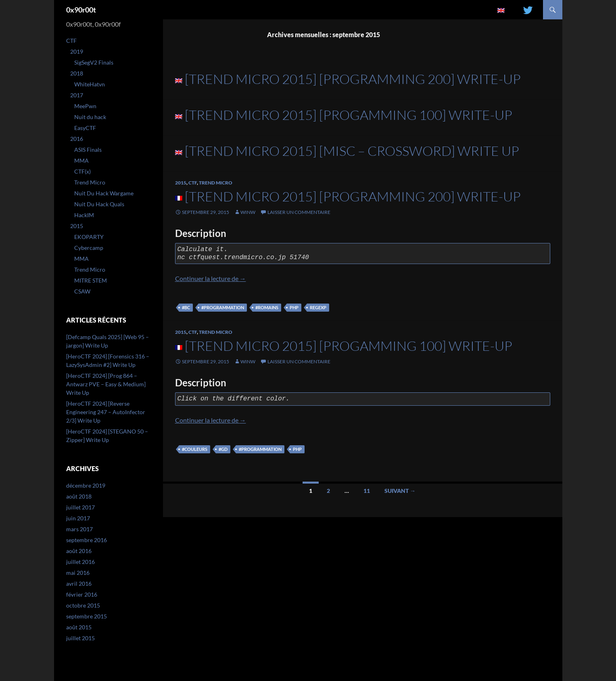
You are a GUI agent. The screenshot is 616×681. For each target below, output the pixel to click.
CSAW (82, 291)
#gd (223, 449)
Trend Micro (216, 183)
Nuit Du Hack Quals (99, 204)
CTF (193, 183)
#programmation (223, 307)
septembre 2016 (87, 540)
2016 (77, 139)
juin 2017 (78, 518)
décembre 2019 (86, 485)
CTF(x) (82, 171)
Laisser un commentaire (299, 212)
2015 (181, 183)
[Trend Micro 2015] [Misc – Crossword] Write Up (352, 151)
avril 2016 (79, 584)
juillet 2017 (80, 507)
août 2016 (79, 551)
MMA (81, 160)
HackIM (84, 215)
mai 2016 (78, 573)
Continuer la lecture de (211, 278)
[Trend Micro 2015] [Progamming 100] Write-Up (349, 115)
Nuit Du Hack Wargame (104, 193)
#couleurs (195, 449)
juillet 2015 (80, 638)
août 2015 (79, 627)
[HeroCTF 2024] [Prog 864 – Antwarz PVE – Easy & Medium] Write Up (106, 384)
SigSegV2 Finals (94, 62)
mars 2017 (79, 529)
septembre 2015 (87, 616)
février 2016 (82, 594)
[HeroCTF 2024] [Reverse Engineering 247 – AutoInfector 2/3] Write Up (106, 412)
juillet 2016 (80, 562)
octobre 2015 (83, 605)
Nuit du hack (90, 117)
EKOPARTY (89, 237)
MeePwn (85, 106)
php (294, 307)
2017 (77, 95)
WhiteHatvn (90, 84)
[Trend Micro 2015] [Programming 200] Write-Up (353, 79)
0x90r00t (81, 10)
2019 (77, 51)
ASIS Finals (88, 150)
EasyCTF (85, 128)
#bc (186, 307)
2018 (77, 73)
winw (248, 212)
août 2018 (79, 496)
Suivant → (400, 491)
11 (367, 491)
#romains (267, 307)
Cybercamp (89, 248)
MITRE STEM (91, 280)
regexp (318, 307)
